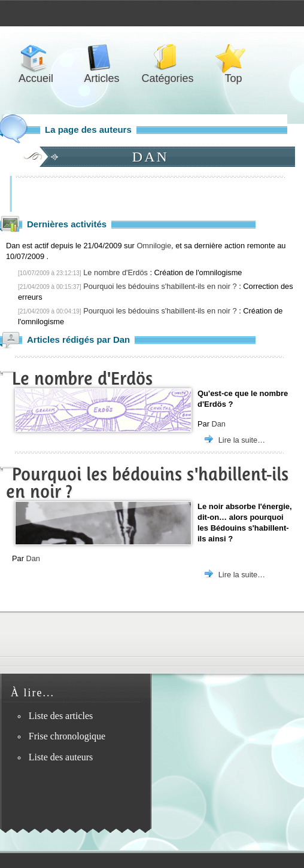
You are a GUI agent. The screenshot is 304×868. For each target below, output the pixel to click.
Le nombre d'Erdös (115, 272)
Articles (102, 58)
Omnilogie (154, 246)
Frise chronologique (67, 736)
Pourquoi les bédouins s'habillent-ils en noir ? (160, 286)
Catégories (168, 58)
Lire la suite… (242, 440)
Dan (218, 424)
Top (233, 58)
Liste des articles (61, 716)
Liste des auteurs (61, 757)
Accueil (36, 58)
